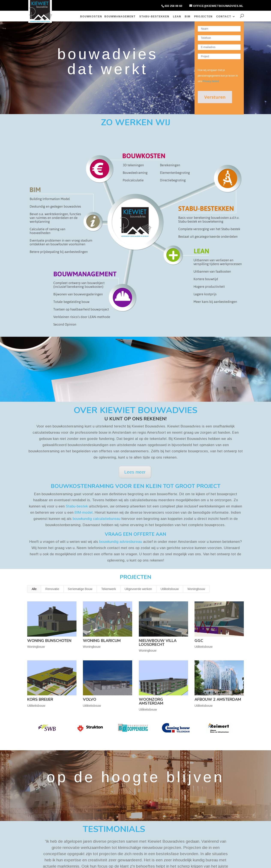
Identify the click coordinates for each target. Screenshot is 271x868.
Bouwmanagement (120, 17)
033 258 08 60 (173, 6)
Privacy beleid (211, 81)
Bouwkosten (91, 17)
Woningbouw (196, 589)
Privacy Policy (92, 862)
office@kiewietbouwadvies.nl (126, 836)
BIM (188, 17)
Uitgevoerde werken (138, 589)
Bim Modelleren (40, 810)
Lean (177, 17)
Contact (224, 17)
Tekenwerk (109, 589)
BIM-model (84, 512)
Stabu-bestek (77, 506)
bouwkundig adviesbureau (121, 542)
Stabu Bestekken (41, 816)
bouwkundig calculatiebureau (97, 519)
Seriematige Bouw (80, 589)
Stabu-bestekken (154, 17)
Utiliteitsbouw (170, 589)
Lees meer (135, 472)
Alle (34, 589)
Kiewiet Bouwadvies (58, 862)
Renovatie (52, 589)
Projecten (203, 17)
